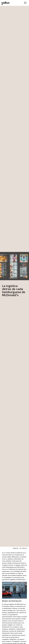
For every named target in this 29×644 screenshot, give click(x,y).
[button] (25, 3)
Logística (16, 548)
